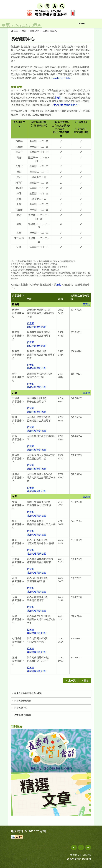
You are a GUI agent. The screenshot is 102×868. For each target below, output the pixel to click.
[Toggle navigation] (82, 24)
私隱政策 (86, 855)
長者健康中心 (21, 708)
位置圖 (31, 324)
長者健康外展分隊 (23, 715)
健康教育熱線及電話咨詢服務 (28, 693)
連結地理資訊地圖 (36, 327)
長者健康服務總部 (23, 701)
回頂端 (86, 305)
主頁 (15, 31)
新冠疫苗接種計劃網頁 (66, 105)
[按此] (58, 98)
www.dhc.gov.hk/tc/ (61, 78)
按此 (59, 285)
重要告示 (75, 855)
